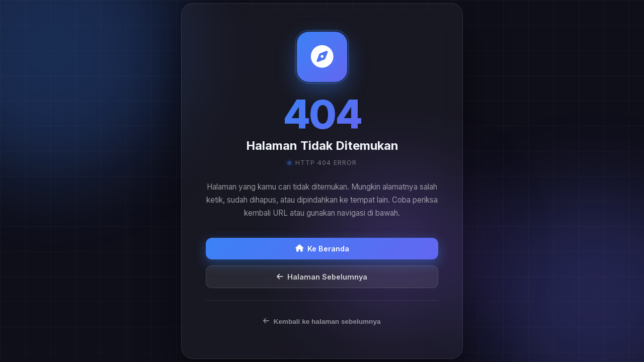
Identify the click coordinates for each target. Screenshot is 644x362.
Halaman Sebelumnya (322, 277)
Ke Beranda (322, 249)
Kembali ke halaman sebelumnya (322, 322)
